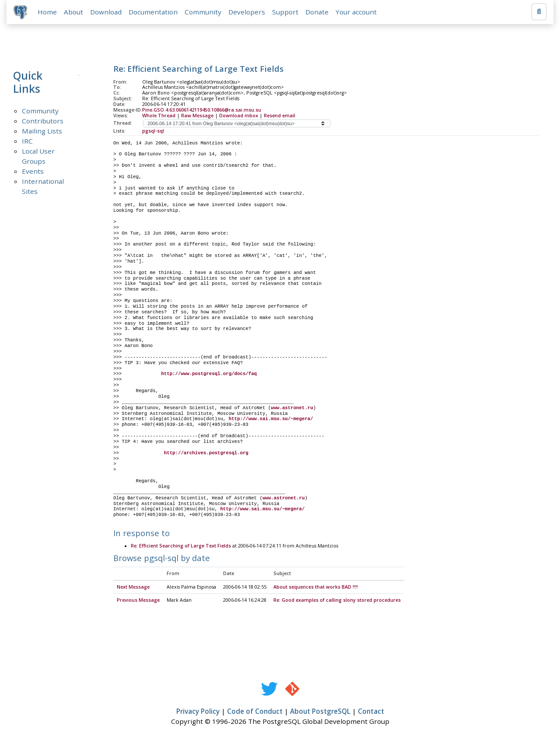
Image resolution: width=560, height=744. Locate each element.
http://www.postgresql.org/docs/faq (209, 374)
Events (33, 171)
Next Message (133, 588)
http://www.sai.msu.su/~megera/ (271, 419)
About (73, 12)
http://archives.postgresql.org (206, 453)
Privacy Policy (198, 712)
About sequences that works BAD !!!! (316, 588)
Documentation (153, 12)
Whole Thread (159, 116)
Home (47, 12)
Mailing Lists (42, 131)
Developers (247, 12)
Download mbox (239, 116)
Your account (356, 12)
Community (203, 12)
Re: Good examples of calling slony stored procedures (337, 600)
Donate (317, 12)
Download (106, 12)
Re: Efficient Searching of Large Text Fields (181, 546)
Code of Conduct (255, 712)
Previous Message (138, 600)
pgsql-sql (153, 131)
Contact (371, 712)
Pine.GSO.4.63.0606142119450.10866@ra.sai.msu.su (202, 110)
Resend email (280, 116)
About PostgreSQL (320, 712)
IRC (27, 141)
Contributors (43, 121)
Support (285, 12)
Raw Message (197, 116)
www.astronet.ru (292, 408)
